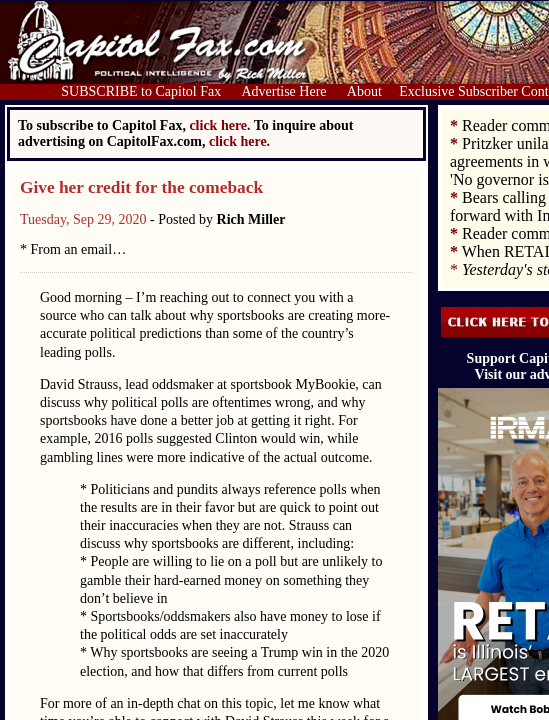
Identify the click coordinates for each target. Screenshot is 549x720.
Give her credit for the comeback (141, 187)
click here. (239, 141)
